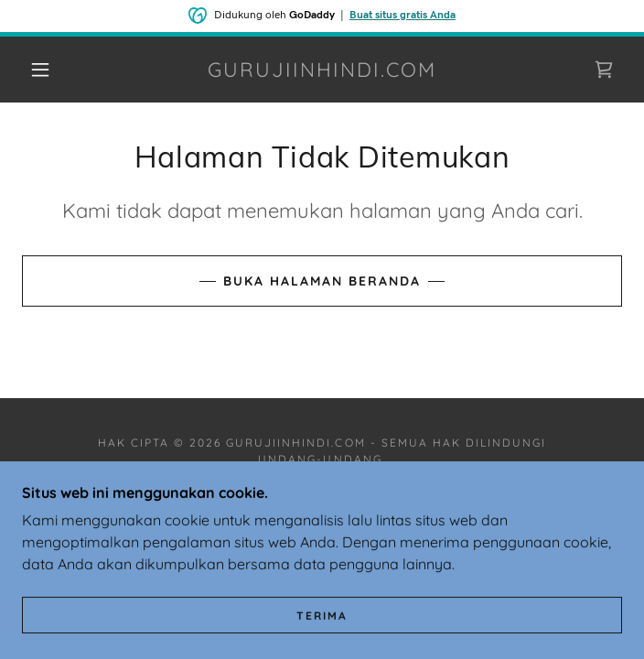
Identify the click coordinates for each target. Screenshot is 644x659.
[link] (322, 70)
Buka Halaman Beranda (322, 281)
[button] (52, 70)
